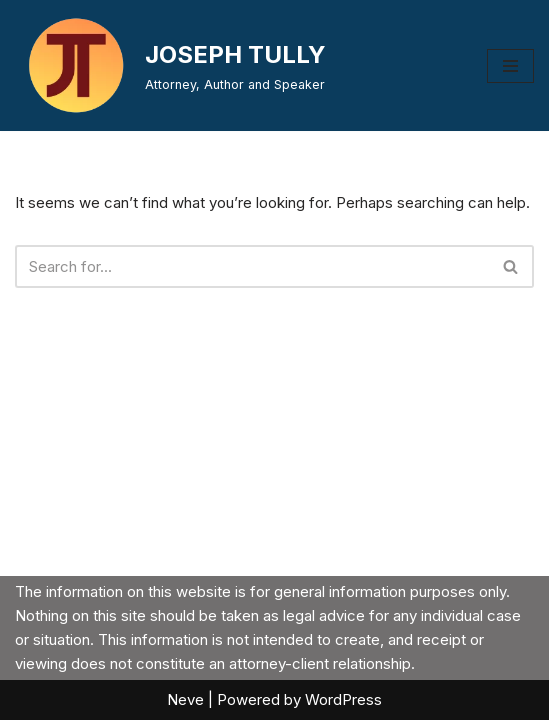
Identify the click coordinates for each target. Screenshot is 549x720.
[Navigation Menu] (510, 66)
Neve (185, 699)
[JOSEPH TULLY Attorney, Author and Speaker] (170, 65)
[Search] (252, 266)
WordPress (343, 699)
